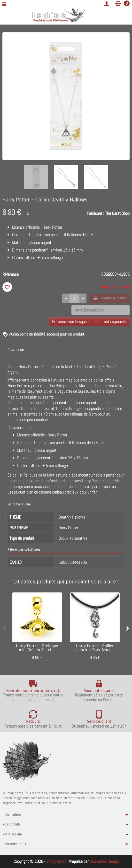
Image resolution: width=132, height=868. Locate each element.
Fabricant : (95, 213)
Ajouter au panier (110, 298)
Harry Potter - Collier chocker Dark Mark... (95, 648)
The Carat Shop (117, 213)
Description (16, 350)
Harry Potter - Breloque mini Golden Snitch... (37, 648)
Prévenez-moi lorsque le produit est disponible (89, 321)
